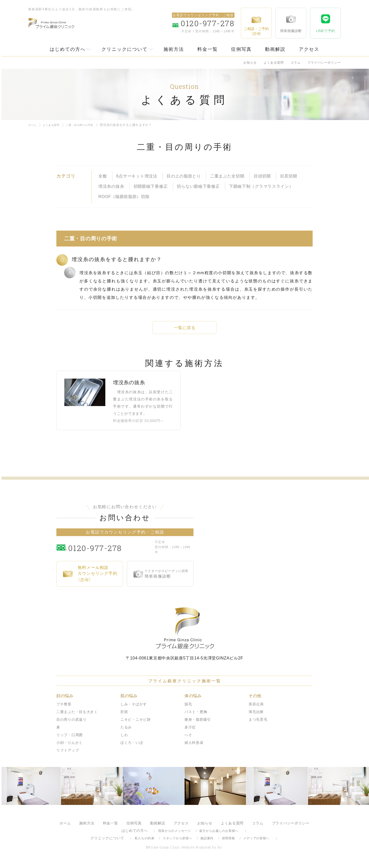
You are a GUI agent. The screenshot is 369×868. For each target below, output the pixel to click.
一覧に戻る (184, 328)
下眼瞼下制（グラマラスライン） (261, 186)
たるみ (126, 732)
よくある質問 (274, 63)
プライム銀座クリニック (184, 632)
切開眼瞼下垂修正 (151, 186)
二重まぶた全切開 (227, 176)
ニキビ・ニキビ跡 (136, 724)
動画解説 (275, 49)
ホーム (33, 125)
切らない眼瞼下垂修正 (198, 186)
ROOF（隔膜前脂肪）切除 (124, 197)
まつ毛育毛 (258, 724)
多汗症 (190, 732)
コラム (296, 63)
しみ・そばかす (134, 708)
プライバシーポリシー (324, 63)
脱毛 (188, 708)
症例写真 (241, 49)
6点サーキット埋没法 (137, 176)
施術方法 (174, 49)
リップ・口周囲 (70, 739)
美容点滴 (256, 708)
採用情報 (228, 843)
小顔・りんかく (70, 747)
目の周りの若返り (71, 724)
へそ (188, 739)
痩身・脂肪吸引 (198, 724)
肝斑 (124, 716)
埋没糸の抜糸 (111, 186)
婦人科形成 (194, 747)
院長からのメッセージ (175, 835)
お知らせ (250, 63)
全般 (103, 176)
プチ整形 (64, 708)
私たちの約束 (145, 843)
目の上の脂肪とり (184, 176)
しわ (124, 739)
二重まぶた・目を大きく (77, 716)
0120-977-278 (110, 551)
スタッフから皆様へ (177, 843)
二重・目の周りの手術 (87, 125)
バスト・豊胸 (196, 716)
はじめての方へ (68, 49)
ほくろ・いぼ (132, 747)
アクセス (309, 49)
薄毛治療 (256, 716)
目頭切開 (262, 176)
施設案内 (207, 843)
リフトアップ (68, 755)
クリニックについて (125, 49)
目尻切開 (289, 176)
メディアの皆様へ (256, 843)
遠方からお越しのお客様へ (219, 835)
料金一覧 (208, 49)
